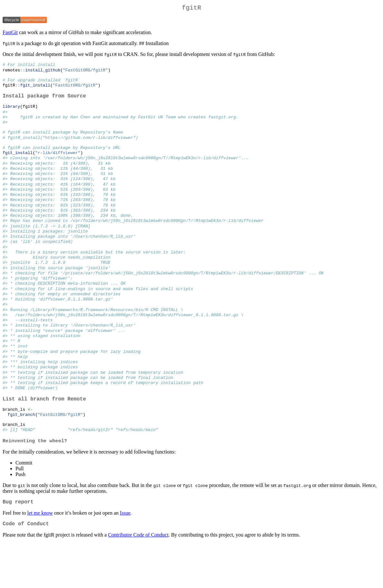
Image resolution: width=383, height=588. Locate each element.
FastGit (10, 34)
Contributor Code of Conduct (138, 580)
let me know (40, 557)
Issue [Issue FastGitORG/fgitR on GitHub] (125, 557)
